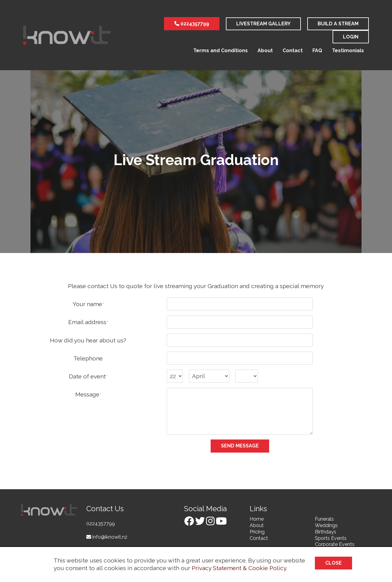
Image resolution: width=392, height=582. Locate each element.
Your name (87, 304)
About (265, 51)
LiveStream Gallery (263, 24)
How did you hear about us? (88, 340)
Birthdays (326, 532)
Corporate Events (335, 544)
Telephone (88, 358)
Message (87, 394)
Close (333, 563)
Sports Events (331, 538)
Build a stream (338, 24)
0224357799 (192, 24)
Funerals (324, 519)
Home (257, 519)
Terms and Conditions (221, 51)
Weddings (326, 525)
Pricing (257, 532)
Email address (87, 322)
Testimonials (348, 51)
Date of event (87, 376)
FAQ (317, 51)
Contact (293, 51)
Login (351, 37)
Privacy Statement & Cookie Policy (239, 568)
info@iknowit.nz (107, 537)
